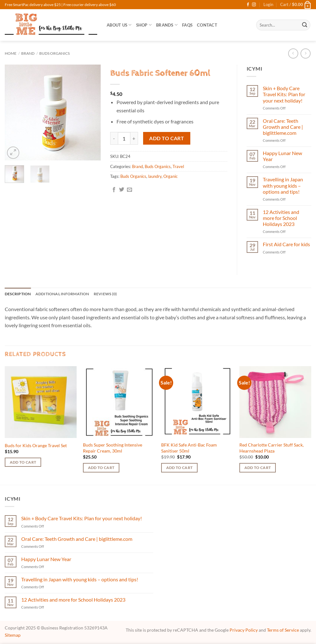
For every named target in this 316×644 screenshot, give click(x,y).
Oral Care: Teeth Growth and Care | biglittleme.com (283, 127)
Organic (171, 176)
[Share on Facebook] (114, 190)
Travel (178, 166)
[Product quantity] (124, 138)
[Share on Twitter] (122, 190)
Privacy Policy (244, 631)
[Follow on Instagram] (254, 5)
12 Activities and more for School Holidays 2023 (281, 218)
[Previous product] (305, 53)
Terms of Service (283, 631)
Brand (28, 53)
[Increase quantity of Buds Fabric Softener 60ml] (134, 138)
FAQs (187, 25)
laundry (155, 176)
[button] (268, 5)
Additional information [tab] (66, 294)
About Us (119, 25)
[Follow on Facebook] (248, 5)
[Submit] (305, 25)
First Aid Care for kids (286, 244)
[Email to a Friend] (130, 190)
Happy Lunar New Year (282, 156)
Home (11, 53)
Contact (207, 25)
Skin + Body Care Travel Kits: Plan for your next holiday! (284, 94)
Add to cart (167, 138)
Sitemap (13, 636)
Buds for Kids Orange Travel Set (36, 446)
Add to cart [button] (23, 463)
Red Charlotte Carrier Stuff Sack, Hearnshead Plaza (272, 448)
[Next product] (293, 53)
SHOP (144, 25)
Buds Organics (54, 53)
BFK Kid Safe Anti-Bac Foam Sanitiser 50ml (189, 448)
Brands (167, 25)
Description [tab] (19, 294)
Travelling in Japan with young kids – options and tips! (283, 185)
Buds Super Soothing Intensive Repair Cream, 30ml (113, 448)
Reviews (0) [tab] (112, 294)
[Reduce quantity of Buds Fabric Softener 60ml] (114, 138)
